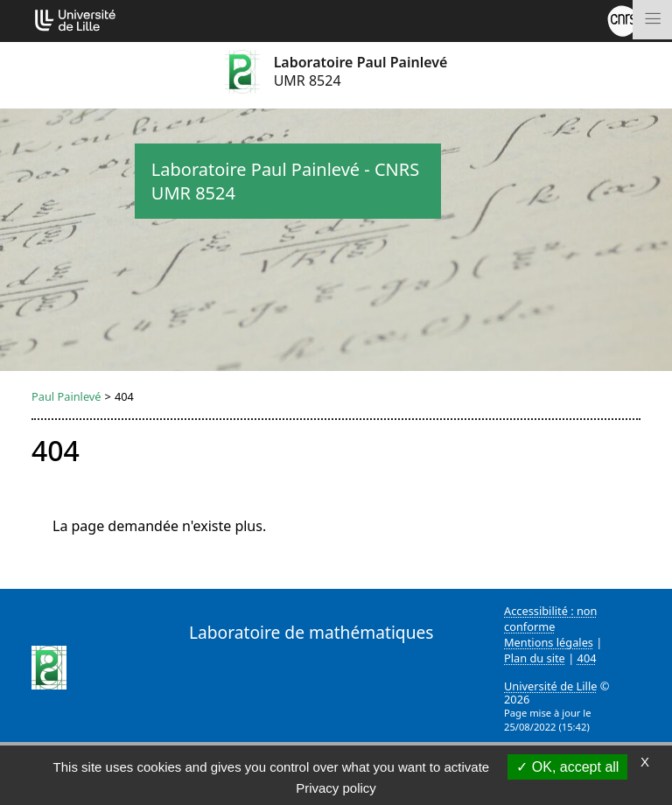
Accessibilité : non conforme (551, 619)
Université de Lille (550, 686)
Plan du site (535, 658)
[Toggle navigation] (652, 20)
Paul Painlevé (66, 396)
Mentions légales (549, 642)
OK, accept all (567, 767)
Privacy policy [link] (336, 788)
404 (587, 658)
